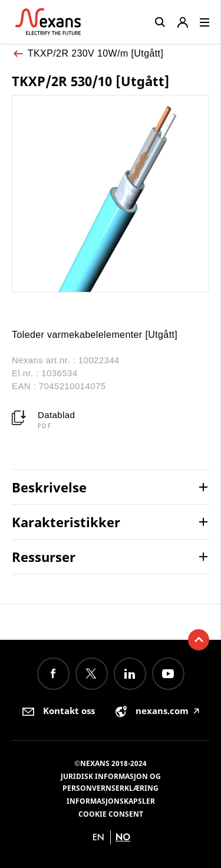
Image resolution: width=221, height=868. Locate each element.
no (123, 837)
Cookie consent (111, 814)
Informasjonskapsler (111, 801)
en (98, 837)
